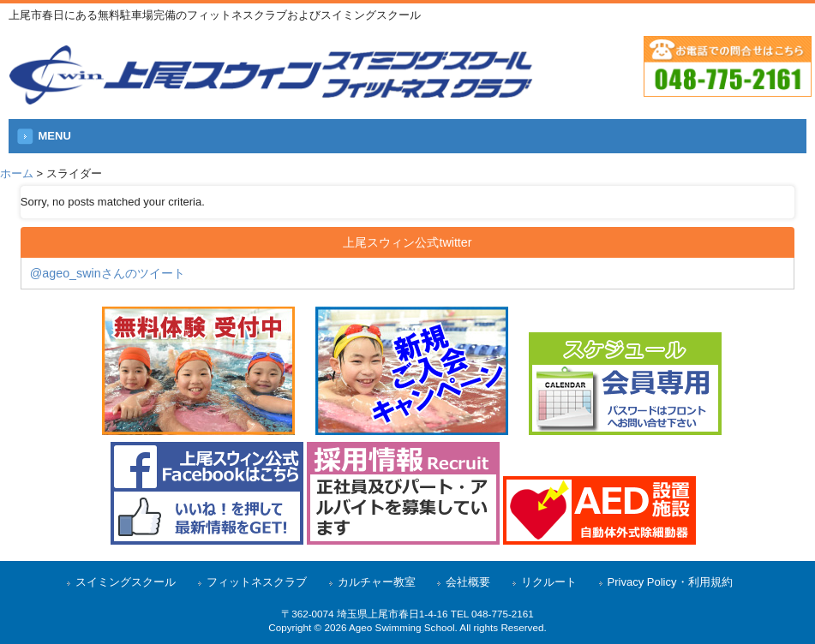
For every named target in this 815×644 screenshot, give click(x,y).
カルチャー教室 (377, 582)
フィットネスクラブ (257, 582)
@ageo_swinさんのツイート (108, 273)
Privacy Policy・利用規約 (670, 582)
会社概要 (468, 582)
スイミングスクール (126, 582)
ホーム (17, 173)
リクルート (549, 582)
